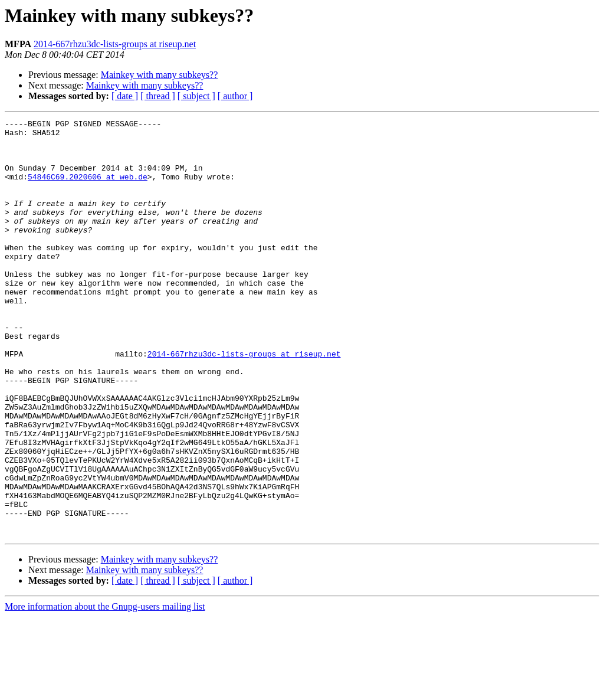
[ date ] (125, 96)
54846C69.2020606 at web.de (88, 189)
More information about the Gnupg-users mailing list (105, 690)
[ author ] (235, 96)
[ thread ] (158, 96)
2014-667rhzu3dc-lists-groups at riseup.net (115, 44)
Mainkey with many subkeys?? (160, 75)
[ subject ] (196, 96)
